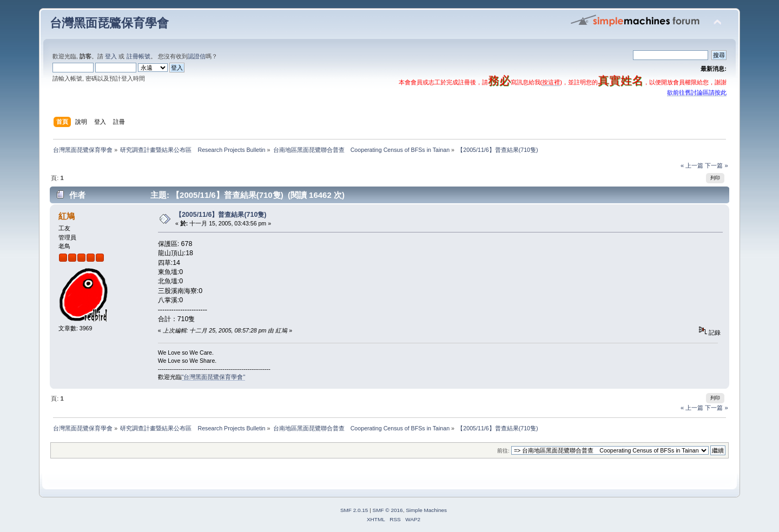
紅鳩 (67, 216)
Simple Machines (426, 510)
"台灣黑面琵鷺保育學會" (214, 377)
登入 (111, 56)
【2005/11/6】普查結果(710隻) (221, 215)
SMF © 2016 (388, 510)
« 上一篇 (692, 165)
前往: (503, 451)
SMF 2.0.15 (354, 510)
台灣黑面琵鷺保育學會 (109, 23)
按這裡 (551, 82)
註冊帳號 (138, 56)
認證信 (197, 56)
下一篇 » (716, 165)
